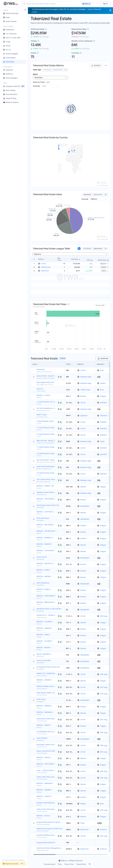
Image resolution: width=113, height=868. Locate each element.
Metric (35, 74)
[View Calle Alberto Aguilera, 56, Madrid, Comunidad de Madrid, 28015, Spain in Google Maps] (60, 577)
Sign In (105, 4)
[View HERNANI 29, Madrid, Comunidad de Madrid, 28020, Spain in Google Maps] (60, 707)
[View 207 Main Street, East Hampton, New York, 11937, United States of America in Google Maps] (60, 409)
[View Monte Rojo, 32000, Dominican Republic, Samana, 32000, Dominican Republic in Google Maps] (60, 629)
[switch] (48, 82)
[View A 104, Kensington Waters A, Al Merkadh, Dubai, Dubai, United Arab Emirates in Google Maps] (60, 746)
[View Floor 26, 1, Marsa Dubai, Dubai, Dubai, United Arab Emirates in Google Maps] (60, 720)
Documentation (50, 864)
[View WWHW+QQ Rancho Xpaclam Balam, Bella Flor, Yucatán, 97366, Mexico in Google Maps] (60, 642)
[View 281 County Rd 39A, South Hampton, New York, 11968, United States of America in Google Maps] (60, 467)
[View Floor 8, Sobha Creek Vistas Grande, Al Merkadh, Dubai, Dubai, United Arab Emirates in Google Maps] (60, 778)
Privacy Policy (81, 864)
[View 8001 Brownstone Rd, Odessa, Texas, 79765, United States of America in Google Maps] (60, 377)
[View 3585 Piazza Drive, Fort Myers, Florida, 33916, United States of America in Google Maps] (60, 765)
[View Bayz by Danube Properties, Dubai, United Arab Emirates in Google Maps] (60, 804)
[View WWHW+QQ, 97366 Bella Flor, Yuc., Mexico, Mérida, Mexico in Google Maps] (60, 623)
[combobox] (57, 4)
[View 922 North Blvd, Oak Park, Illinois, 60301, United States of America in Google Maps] (60, 442)
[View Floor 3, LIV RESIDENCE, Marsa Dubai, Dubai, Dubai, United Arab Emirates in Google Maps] (60, 733)
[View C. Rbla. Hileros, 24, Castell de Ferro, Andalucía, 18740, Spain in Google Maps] (60, 713)
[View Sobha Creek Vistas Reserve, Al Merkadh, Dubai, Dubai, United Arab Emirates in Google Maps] (60, 810)
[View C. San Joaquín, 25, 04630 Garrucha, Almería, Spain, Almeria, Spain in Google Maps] (60, 500)
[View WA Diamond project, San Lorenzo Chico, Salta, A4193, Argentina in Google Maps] (60, 817)
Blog (60, 864)
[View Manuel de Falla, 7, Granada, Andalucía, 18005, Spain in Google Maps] (60, 784)
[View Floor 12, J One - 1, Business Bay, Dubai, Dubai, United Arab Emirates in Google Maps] (60, 771)
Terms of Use (69, 864)
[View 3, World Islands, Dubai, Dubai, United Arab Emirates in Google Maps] (60, 422)
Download (96, 65)
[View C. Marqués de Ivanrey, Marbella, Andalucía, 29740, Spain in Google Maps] (60, 539)
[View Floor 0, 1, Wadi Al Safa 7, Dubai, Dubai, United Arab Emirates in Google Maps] (60, 752)
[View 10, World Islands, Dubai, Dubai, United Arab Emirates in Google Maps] (60, 435)
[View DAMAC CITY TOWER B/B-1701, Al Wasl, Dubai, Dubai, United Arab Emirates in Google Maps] (60, 674)
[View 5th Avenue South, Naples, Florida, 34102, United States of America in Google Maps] (60, 758)
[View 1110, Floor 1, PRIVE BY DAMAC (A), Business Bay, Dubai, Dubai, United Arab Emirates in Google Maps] (60, 687)
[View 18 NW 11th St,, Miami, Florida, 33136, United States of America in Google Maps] (60, 726)
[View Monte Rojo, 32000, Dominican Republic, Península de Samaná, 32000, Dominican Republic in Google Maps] (60, 545)
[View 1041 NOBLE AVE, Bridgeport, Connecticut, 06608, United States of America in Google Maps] (60, 603)
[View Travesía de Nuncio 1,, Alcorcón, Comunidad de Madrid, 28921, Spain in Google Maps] (60, 681)
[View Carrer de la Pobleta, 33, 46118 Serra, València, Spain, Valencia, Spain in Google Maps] (60, 564)
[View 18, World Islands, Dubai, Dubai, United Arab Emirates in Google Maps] (60, 455)
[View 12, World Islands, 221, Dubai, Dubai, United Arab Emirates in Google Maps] (60, 403)
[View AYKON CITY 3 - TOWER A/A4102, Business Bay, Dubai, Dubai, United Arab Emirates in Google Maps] (60, 616)
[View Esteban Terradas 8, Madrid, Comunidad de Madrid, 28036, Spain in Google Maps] (60, 791)
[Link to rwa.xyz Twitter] (90, 864)
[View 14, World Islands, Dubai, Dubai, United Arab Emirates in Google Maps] (60, 474)
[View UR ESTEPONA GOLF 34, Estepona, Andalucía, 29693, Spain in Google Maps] (60, 513)
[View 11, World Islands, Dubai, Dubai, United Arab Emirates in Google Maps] (60, 429)
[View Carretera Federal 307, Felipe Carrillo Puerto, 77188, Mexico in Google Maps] (60, 552)
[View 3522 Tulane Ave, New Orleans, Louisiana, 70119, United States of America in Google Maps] (60, 493)
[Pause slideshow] (79, 249)
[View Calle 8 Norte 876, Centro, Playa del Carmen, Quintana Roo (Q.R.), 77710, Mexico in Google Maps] (60, 480)
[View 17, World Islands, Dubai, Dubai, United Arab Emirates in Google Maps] (60, 448)
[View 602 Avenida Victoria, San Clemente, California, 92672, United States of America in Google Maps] (60, 461)
